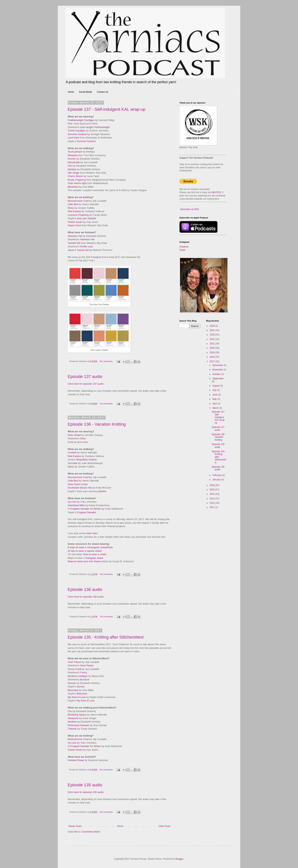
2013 (212, 499)
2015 (212, 490)
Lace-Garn (74, 138)
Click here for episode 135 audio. (86, 792)
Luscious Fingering (78, 215)
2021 (212, 344)
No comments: (107, 361)
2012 (212, 503)
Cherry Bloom (75, 176)
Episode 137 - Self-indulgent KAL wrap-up (107, 109)
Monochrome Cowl (78, 201)
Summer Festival (77, 134)
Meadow (72, 155)
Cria (124, 190)
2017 (212, 361)
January (217, 480)
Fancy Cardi (74, 669)
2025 (212, 326)
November (218, 370)
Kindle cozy (87, 246)
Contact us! (103, 92)
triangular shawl (94, 558)
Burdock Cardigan (78, 676)
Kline (83, 438)
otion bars (92, 533)
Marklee (72, 722)
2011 (212, 507)
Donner (72, 159)
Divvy (71, 208)
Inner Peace (74, 662)
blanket (102, 491)
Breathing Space (77, 715)
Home (71, 92)
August (216, 386)
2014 (212, 494)
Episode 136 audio (85, 589)
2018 (212, 357)
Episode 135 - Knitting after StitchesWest (106, 637)
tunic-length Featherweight (95, 127)
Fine (70, 124)
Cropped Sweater (86, 512)
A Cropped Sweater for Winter (84, 509)
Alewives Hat (75, 236)
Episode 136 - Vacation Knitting (97, 424)
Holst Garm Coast (78, 484)
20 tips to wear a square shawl (85, 551)
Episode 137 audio (85, 377)
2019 (212, 353)
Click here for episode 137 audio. (86, 384)
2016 (212, 485)
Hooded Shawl (76, 760)
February (217, 475)
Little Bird (73, 204)
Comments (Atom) (91, 832)
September (218, 379)
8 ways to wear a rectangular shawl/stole (90, 547)
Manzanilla (74, 162)
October (217, 374)
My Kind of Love (77, 697)
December (218, 365)
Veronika (73, 463)
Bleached (73, 187)
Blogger (180, 859)
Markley (72, 169)
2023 (212, 335)
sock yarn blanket (86, 218)
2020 (212, 348)
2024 (212, 330)
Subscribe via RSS (189, 209)
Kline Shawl (74, 435)
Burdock (85, 679)
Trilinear (72, 729)
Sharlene (184, 247)
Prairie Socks (75, 222)
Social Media (85, 92)
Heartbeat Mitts (76, 505)
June (215, 395)
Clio (70, 166)
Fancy (84, 672)
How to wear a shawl (95, 554)
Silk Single (74, 173)
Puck (70, 442)
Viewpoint (73, 718)
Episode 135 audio (85, 785)
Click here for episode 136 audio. (86, 597)
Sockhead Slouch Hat (80, 488)
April (215, 404)
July (215, 390)
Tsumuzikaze (75, 152)
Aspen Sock (74, 225)
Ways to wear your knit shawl (84, 561)
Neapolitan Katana (86, 460)
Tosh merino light (77, 183)
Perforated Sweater (78, 725)
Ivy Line (72, 502)
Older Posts (164, 826)
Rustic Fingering (77, 180)
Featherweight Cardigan (81, 120)
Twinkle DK (74, 243)
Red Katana (74, 211)
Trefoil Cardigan (76, 131)
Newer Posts (75, 826)
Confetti (72, 453)
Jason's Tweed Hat (78, 250)
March (216, 408)
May (215, 399)
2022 (212, 339)
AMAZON (216, 192)
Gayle (182, 250)
